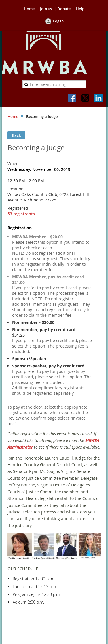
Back (16, 135)
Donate (64, 9)
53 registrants (21, 214)
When (13, 164)
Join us (46, 9)
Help (80, 9)
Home (29, 9)
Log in (58, 21)
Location (16, 189)
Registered (18, 208)
